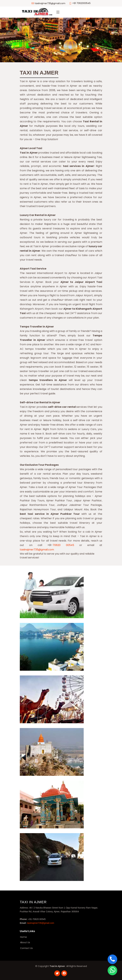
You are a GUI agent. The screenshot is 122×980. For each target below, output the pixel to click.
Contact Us (26, 948)
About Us (25, 942)
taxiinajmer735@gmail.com (37, 550)
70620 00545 (63, 545)
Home (23, 937)
